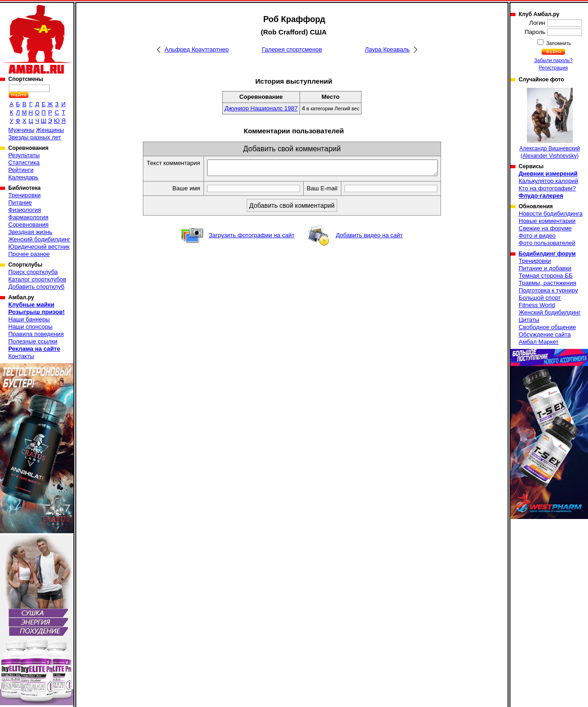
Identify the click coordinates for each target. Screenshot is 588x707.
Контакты (21, 356)
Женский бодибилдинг (39, 239)
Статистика (24, 162)
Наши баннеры (29, 319)
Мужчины (21, 130)
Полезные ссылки (33, 341)
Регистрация (553, 68)
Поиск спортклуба (33, 272)
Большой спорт (540, 298)
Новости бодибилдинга (551, 214)
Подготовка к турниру (548, 290)
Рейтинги (21, 170)
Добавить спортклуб (36, 287)
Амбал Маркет (539, 342)
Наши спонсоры (30, 327)
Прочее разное (29, 254)
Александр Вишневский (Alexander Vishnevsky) (550, 123)
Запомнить (558, 43)
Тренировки (24, 195)
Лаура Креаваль (387, 49)
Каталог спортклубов (37, 279)
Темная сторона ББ (546, 276)
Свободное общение (547, 327)
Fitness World (537, 305)
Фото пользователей (547, 243)
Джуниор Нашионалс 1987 (261, 108)
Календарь (23, 177)
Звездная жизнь (30, 232)
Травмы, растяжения (547, 283)
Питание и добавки (545, 268)
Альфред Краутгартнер (197, 49)
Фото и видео (537, 236)
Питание (20, 202)
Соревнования (28, 225)
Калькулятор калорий (548, 181)
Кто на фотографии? (547, 188)
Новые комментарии (547, 221)
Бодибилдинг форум (547, 254)
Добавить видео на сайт (369, 238)
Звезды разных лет (35, 137)
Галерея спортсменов (292, 49)
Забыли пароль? (554, 60)
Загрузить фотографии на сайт (252, 238)
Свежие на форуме (545, 228)
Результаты (24, 155)
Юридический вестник (39, 247)
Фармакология (28, 217)
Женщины (50, 130)
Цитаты (529, 320)
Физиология (25, 210)
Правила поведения (36, 334)
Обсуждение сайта (545, 334)
